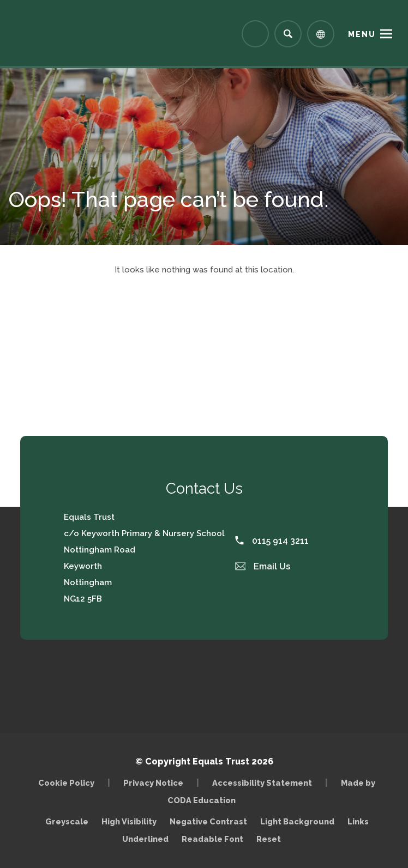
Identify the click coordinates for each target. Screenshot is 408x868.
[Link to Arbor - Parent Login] (255, 34)
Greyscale (67, 821)
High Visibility (129, 821)
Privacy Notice (153, 783)
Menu (362, 34)
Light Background (297, 821)
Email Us (263, 566)
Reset (269, 839)
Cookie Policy (66, 783)
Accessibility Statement (262, 783)
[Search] (288, 34)
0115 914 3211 (272, 541)
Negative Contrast (208, 821)
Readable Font (212, 839)
